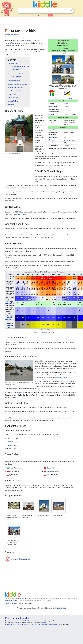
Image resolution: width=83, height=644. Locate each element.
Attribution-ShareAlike (12, 600)
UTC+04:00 (71, 140)
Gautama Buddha (61, 377)
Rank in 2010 (53, 137)
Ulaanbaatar (50, 471)
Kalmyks (9, 438)
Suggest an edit (61, 608)
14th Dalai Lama (19, 393)
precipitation (10, 304)
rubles (28, 420)
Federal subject (53, 107)
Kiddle (7, 625)
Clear (67, 11)
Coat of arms (56, 98)
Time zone (52, 140)
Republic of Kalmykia (32, 41)
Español (57, 15)
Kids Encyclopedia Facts (12, 34)
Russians (10, 442)
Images (38, 15)
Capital (51, 114)
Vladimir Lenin (45, 377)
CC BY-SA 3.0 (25, 621)
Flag (71, 98)
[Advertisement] (36, 22)
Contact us (34, 625)
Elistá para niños (24, 559)
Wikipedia (17, 623)
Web (33, 15)
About (20, 625)
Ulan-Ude (50, 475)
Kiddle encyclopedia (22, 598)
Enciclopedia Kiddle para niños (48, 625)
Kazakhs (9, 445)
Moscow (41, 408)
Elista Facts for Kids (12, 603)
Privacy (26, 625)
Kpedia (51, 15)
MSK (65, 140)
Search (71, 11)
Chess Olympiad (22, 214)
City (63, 53)
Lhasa (49, 468)
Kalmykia (66, 107)
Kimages (44, 15)
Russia (66, 104)
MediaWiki (43, 623)
